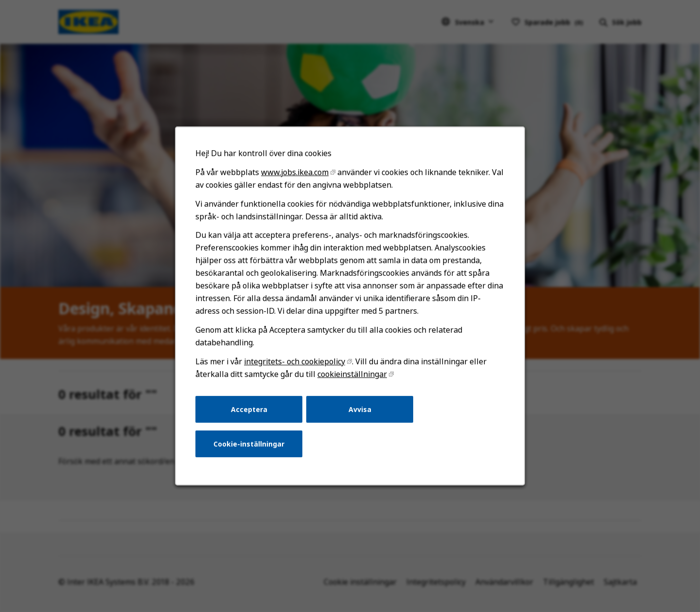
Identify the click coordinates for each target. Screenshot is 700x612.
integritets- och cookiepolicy (295, 361)
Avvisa (360, 409)
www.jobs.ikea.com (295, 172)
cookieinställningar (352, 374)
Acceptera (249, 409)
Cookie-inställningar (249, 444)
